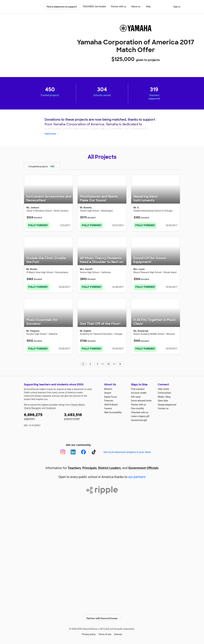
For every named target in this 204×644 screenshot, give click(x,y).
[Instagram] (63, 451)
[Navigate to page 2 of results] (120, 363)
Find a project (138, 388)
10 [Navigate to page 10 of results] (108, 363)
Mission (108, 388)
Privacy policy (89, 631)
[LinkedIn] (73, 451)
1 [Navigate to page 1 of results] (83, 363)
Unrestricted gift (139, 419)
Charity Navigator (32, 407)
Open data (163, 399)
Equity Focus (111, 395)
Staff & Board (111, 403)
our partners (137, 476)
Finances (109, 399)
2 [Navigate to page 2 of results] (90, 363)
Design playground (167, 403)
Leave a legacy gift (140, 415)
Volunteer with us (140, 411)
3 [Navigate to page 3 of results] (97, 363)
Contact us (163, 407)
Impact (108, 392)
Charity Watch (78, 403)
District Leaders (109, 467)
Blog (168, 395)
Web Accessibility (113, 411)
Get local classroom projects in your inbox (127, 451)
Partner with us (119, 7)
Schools (118, 631)
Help (148, 7)
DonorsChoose (32, 7)
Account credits (139, 392)
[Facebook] (83, 451)
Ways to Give (139, 383)
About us (136, 7)
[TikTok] (94, 451)
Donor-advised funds (141, 399)
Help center (163, 388)
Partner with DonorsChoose (102, 614)
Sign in (177, 7)
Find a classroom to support (62, 7)
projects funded (82, 415)
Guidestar (51, 407)
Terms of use (105, 631)
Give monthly (137, 407)
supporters (42, 415)
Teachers (74, 467)
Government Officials (143, 467)
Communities (164, 392)
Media (161, 395)
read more (52, 134)
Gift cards (136, 395)
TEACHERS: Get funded (94, 7)
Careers (108, 407)
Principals (90, 467)
